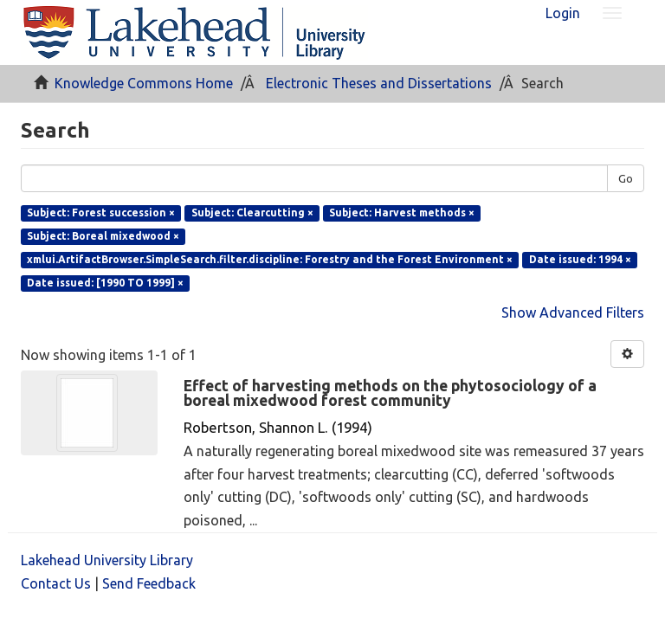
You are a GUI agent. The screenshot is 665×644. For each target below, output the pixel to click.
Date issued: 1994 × (580, 259)
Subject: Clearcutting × (252, 213)
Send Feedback (149, 583)
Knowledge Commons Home (144, 83)
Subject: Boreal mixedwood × (103, 236)
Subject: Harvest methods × (402, 213)
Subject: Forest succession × (101, 213)
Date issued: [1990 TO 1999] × (105, 283)
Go (626, 178)
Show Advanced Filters (573, 312)
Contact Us (56, 583)
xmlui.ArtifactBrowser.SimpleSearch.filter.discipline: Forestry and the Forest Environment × (270, 259)
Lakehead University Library (107, 560)
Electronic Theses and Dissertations (379, 83)
